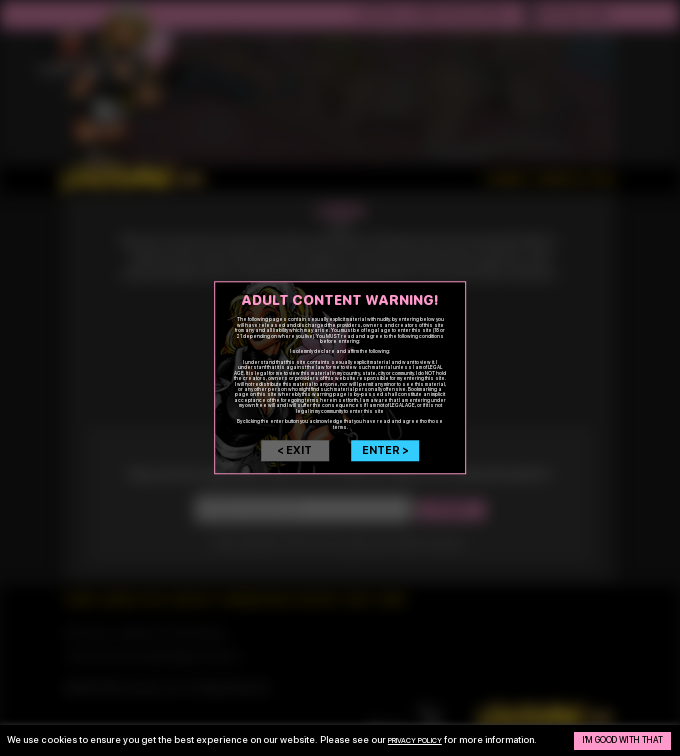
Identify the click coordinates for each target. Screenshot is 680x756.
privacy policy (425, 734)
